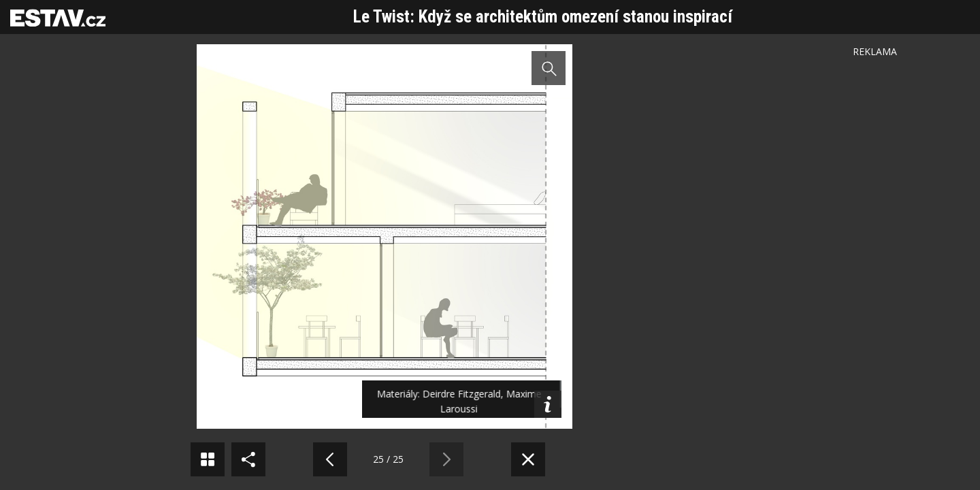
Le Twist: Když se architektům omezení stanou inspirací (543, 17)
